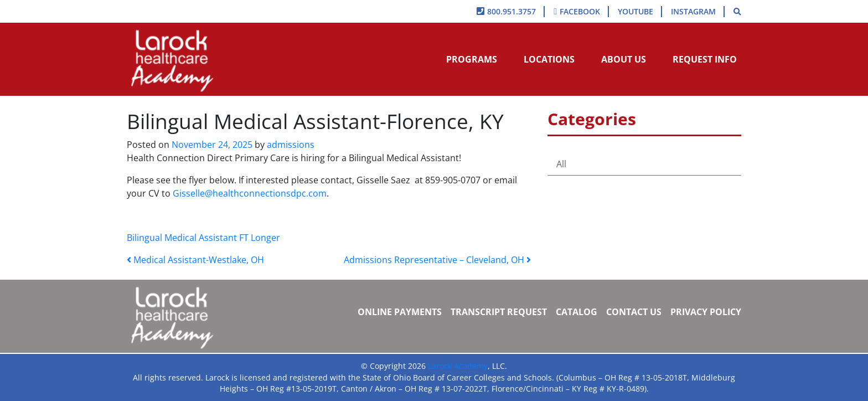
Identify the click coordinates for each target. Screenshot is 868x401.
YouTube (635, 11)
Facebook (580, 11)
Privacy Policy (706, 312)
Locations (549, 59)
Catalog (577, 312)
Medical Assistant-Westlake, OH (195, 260)
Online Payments (400, 312)
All (561, 164)
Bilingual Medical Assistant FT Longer (203, 238)
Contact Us (634, 312)
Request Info (705, 59)
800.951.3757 (512, 11)
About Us (624, 59)
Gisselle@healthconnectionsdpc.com (250, 193)
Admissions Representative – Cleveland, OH (437, 260)
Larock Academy (458, 366)
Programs (472, 59)
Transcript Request (499, 312)
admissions (290, 145)
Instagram (693, 11)
